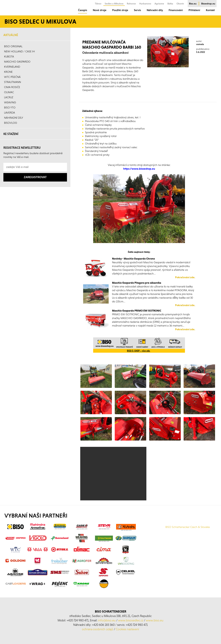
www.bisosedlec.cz (131, 625)
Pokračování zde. (185, 329)
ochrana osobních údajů (98, 634)
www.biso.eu (155, 625)
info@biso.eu (107, 625)
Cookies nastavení (127, 634)
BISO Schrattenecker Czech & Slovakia (188, 531)
